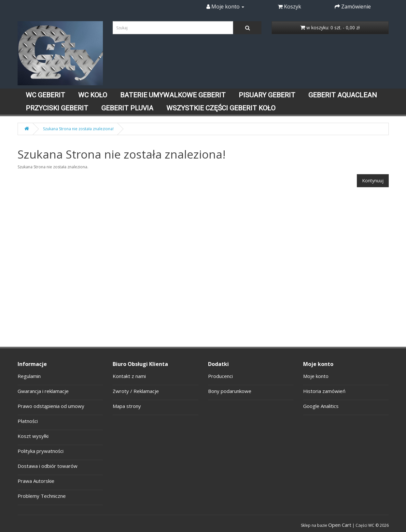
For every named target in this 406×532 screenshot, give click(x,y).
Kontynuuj (373, 181)
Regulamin (29, 376)
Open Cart (340, 525)
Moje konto (316, 376)
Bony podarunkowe (230, 391)
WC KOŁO (93, 95)
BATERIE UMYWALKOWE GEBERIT (173, 95)
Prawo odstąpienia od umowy (51, 406)
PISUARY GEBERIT (267, 95)
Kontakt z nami (129, 376)
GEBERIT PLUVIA (127, 108)
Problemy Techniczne (42, 496)
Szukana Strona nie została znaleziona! (78, 129)
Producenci (220, 376)
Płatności (28, 421)
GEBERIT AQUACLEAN (343, 95)
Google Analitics (321, 406)
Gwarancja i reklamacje (43, 391)
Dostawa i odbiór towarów (48, 466)
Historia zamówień (324, 391)
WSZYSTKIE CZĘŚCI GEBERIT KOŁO (221, 108)
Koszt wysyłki (33, 436)
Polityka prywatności (41, 451)
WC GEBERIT (45, 95)
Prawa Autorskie (36, 481)
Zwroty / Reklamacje (136, 391)
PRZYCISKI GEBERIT (57, 108)
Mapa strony (127, 406)
